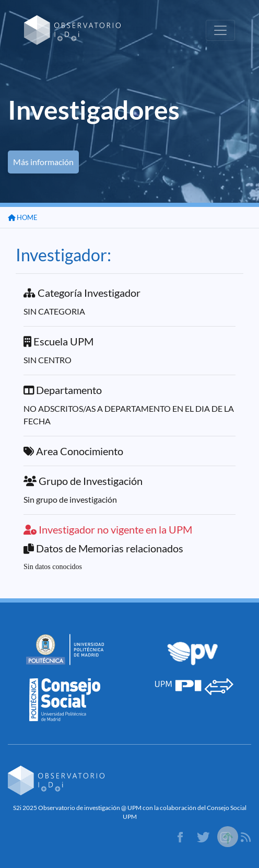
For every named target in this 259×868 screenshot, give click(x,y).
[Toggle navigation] (220, 30)
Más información (43, 162)
